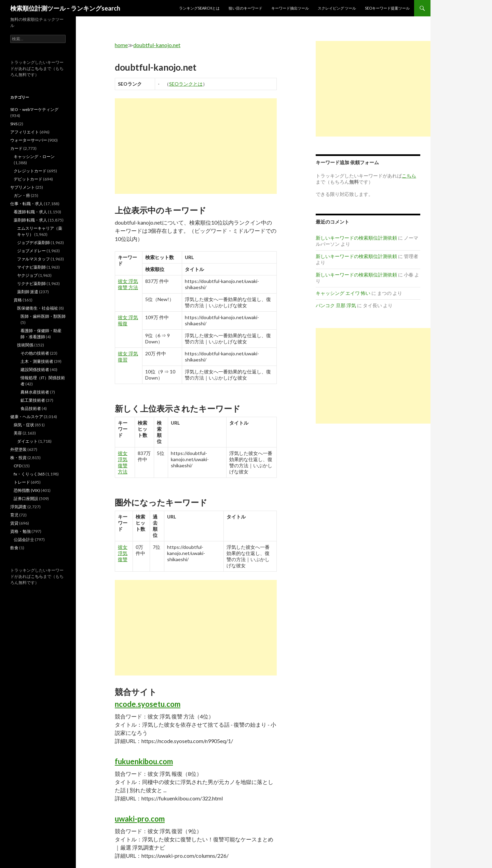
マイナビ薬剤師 (31, 267)
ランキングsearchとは (199, 8)
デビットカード (28, 179)
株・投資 (18, 458)
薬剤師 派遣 (28, 292)
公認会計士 (24, 539)
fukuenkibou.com (144, 761)
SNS (14, 124)
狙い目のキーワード (245, 8)
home (121, 45)
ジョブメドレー (31, 251)
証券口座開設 (26, 499)
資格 (18, 300)
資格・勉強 (20, 531)
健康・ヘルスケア (27, 417)
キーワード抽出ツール (290, 8)
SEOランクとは (186, 84)
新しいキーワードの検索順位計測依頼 (356, 238)
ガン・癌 (22, 195)
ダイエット (27, 441)
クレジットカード (30, 171)
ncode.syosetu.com (148, 704)
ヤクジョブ (27, 275)
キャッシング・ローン (34, 156)
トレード (22, 482)
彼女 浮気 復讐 (123, 553)
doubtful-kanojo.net (157, 45)
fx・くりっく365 (29, 474)
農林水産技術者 (35, 392)
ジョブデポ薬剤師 (33, 243)
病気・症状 (24, 425)
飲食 (14, 548)
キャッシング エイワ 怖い (343, 293)
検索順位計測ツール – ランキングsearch (65, 8)
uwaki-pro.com (140, 819)
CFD (18, 466)
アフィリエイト (25, 132)
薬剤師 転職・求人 (30, 220)
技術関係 (25, 345)
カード (16, 148)
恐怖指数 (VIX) (27, 490)
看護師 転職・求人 (30, 212)
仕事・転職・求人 (27, 204)
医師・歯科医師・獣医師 (43, 316)
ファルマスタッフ (33, 259)
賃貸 (14, 523)
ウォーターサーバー (29, 140)
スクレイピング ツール (337, 8)
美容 (18, 433)
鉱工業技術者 (33, 400)
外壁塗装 (18, 449)
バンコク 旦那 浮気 (336, 305)
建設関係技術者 (35, 369)
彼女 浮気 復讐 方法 (128, 284)
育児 (14, 515)
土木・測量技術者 (37, 361)
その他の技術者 (35, 353)
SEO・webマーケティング (34, 109)
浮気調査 (18, 507)
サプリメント (23, 187)
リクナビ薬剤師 (31, 283)
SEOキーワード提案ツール (387, 8)
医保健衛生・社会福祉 (38, 308)
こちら (37, 68)
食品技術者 (31, 408)
